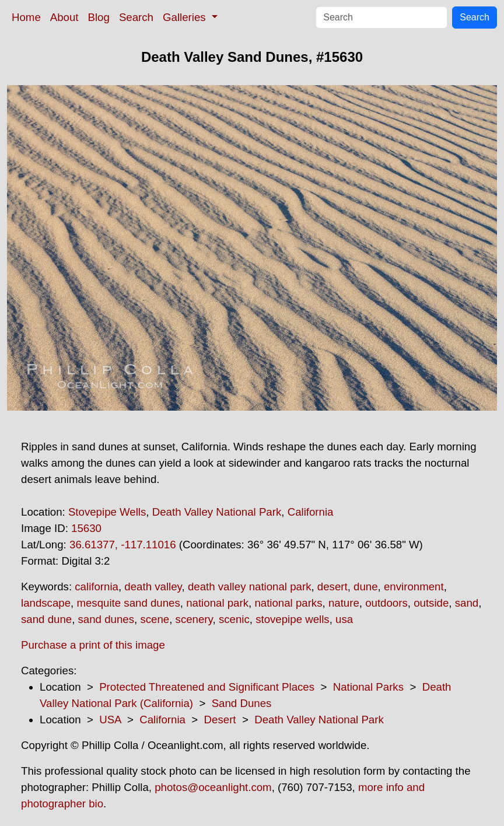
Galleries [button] (186, 17)
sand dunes (106, 619)
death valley (153, 587)
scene (155, 619)
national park (217, 603)
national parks (288, 603)
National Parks (368, 687)
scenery (194, 619)
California (311, 512)
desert (332, 587)
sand (467, 603)
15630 (86, 528)
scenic (234, 619)
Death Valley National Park (217, 512)
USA (110, 720)
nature (344, 603)
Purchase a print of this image (93, 645)
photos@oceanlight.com (213, 787)
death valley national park (250, 587)
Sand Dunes (242, 703)
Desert (220, 720)
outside (431, 603)
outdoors (386, 603)
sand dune (46, 619)
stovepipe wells (293, 619)
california (97, 587)
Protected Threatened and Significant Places (207, 687)
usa (344, 619)
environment (414, 587)
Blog (99, 17)
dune (366, 587)
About (64, 17)
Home (26, 17)
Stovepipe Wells (107, 512)
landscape (46, 603)
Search (136, 17)
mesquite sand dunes (128, 603)
